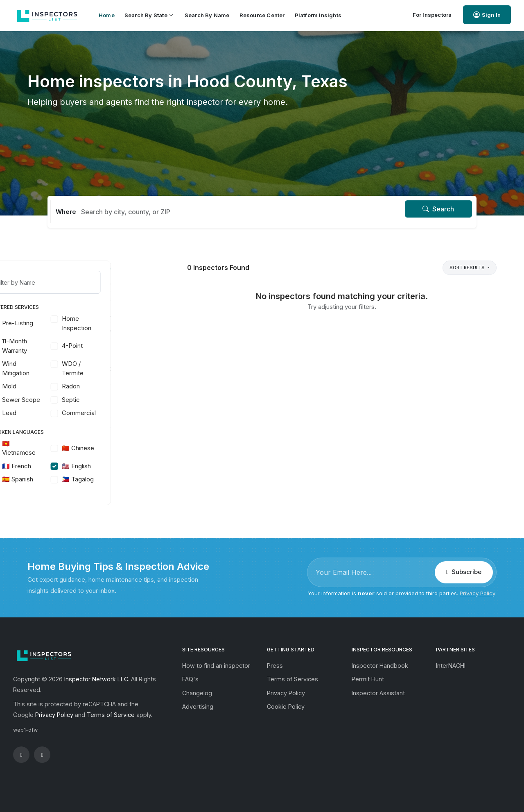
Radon (117, 386)
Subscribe (464, 572)
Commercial (125, 413)
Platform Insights (318, 15)
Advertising (198, 707)
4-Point (119, 346)
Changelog (197, 693)
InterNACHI (451, 666)
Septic (117, 400)
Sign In (487, 15)
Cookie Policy (286, 707)
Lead (56, 413)
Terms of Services (292, 679)
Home (107, 15)
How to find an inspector (216, 666)
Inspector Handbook (380, 666)
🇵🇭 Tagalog (124, 479)
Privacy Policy (478, 593)
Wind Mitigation (62, 368)
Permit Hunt (368, 679)
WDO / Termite (119, 368)
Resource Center (262, 15)
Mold (56, 386)
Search (438, 209)
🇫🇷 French (63, 466)
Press (275, 666)
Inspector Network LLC (96, 679)
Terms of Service (111, 715)
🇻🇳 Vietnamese (65, 448)
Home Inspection (123, 323)
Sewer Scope (68, 400)
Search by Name (207, 15)
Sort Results (468, 268)
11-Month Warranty (61, 346)
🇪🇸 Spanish (64, 479)
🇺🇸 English (123, 466)
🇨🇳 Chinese (125, 448)
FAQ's (190, 679)
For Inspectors (432, 15)
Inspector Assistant (378, 693)
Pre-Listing (64, 323)
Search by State (148, 15)
